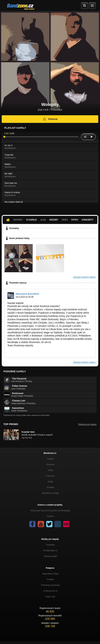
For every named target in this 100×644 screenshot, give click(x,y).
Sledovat (50, 119)
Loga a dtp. (50, 597)
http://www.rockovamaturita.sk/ (24, 349)
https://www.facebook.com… (23, 352)
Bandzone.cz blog (50, 493)
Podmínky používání (50, 585)
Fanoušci (50, 476)
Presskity (50, 545)
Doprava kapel (50, 556)
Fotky (75, 220)
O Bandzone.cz (50, 591)
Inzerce (50, 516)
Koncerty (87, 220)
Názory (54, 220)
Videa (65, 220)
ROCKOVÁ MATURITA (27, 294)
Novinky (18, 220)
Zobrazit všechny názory (84, 362)
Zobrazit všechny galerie (84, 277)
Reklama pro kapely (87, 424)
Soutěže (50, 487)
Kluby (50, 482)
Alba (43, 220)
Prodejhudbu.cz (50, 551)
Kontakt (50, 579)
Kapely (50, 459)
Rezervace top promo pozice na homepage (50, 511)
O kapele (31, 220)
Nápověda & (50, 574)
